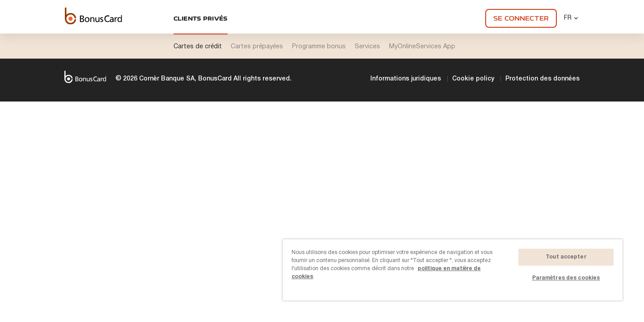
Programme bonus (319, 47)
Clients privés (201, 18)
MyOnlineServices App (422, 47)
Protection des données (542, 79)
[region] (453, 270)
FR (572, 18)
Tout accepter (566, 257)
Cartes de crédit (198, 47)
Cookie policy (473, 79)
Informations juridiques (406, 79)
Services (367, 47)
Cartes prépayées (257, 47)
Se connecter (521, 18)
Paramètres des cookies (566, 278)
